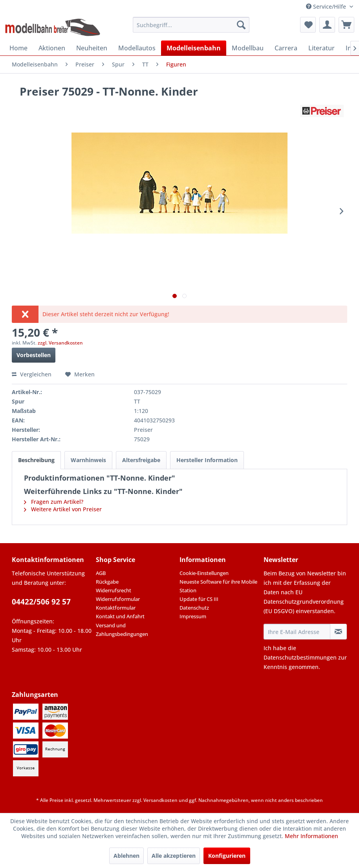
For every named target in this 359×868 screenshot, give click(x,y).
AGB (101, 573)
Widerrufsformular (118, 599)
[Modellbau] (248, 48)
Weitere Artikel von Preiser (63, 509)
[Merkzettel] (308, 25)
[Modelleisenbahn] (194, 48)
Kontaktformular (116, 608)
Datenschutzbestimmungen (300, 657)
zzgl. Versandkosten (60, 343)
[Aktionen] (52, 48)
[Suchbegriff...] (191, 25)
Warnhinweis (88, 460)
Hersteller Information (207, 460)
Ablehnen (126, 856)
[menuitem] (191, 25)
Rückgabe (107, 582)
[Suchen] (241, 25)
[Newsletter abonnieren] (338, 632)
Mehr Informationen (311, 836)
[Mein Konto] (327, 25)
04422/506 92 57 (41, 602)
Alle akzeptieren (174, 856)
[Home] (18, 48)
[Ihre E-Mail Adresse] (297, 632)
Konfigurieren (227, 856)
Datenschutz (194, 608)
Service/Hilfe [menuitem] (327, 6)
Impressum (193, 616)
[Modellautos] (137, 48)
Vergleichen (32, 374)
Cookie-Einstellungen (204, 573)
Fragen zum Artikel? (54, 502)
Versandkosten (160, 800)
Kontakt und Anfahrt (120, 616)
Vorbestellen (34, 355)
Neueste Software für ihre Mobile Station (218, 586)
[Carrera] (286, 48)
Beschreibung (36, 460)
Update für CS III (199, 599)
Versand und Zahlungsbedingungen (122, 630)
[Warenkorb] (346, 25)
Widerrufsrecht (114, 590)
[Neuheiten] (92, 48)
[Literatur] (321, 48)
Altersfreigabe (141, 460)
